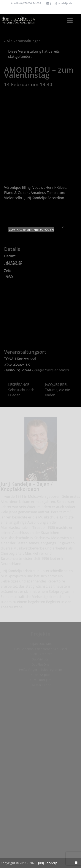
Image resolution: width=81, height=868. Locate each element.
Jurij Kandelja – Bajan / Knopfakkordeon (27, 488)
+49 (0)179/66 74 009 (28, 3)
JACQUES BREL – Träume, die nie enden (58, 390)
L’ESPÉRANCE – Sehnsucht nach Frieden (21, 390)
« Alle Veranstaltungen (22, 41)
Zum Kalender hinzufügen (31, 230)
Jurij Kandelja (48, 863)
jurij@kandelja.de (61, 3)
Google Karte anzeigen (50, 370)
